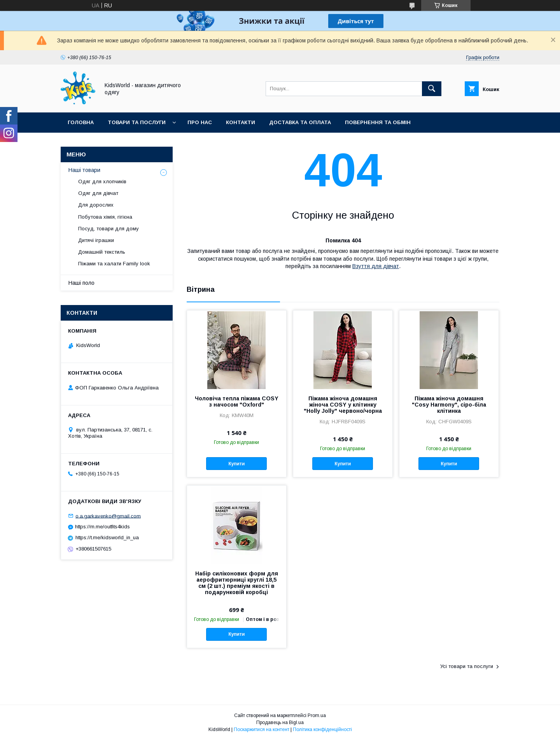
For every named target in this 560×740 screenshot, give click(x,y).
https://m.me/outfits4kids (102, 527)
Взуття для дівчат (376, 266)
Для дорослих (96, 205)
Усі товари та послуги (467, 666)
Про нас (200, 122)
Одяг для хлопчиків (102, 181)
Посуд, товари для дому (108, 229)
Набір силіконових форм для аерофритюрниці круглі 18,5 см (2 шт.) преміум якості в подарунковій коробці (237, 583)
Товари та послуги (137, 122)
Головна (81, 122)
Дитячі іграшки (96, 240)
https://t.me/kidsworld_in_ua (107, 537)
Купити (236, 464)
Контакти (241, 122)
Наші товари (84, 170)
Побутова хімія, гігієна (105, 217)
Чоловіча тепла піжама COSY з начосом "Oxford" (237, 402)
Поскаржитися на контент (262, 729)
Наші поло (81, 283)
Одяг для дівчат (98, 193)
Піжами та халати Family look (114, 264)
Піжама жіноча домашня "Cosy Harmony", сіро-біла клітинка (449, 405)
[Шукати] (432, 89)
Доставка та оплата (300, 122)
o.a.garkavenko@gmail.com (108, 516)
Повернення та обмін (378, 122)
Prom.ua (317, 715)
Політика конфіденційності (322, 729)
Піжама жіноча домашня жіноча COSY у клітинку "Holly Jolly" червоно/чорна (343, 405)
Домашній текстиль (102, 252)
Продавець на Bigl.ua (280, 722)
